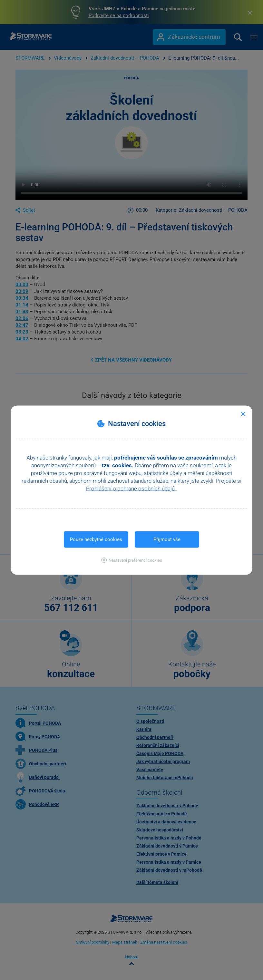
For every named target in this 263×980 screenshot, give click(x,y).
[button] (132, 560)
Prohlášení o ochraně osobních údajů (131, 488)
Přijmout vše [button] (167, 539)
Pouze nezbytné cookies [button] (96, 539)
